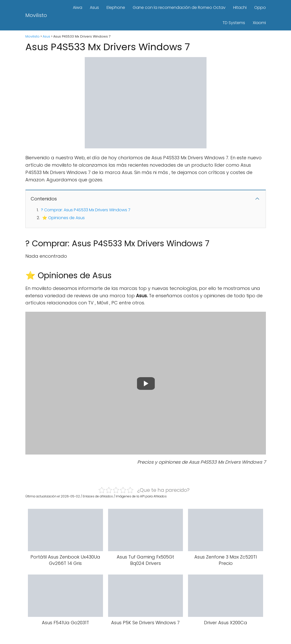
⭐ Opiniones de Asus (63, 218)
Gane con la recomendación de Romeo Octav (179, 7)
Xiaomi (259, 23)
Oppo (260, 7)
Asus (94, 7)
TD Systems (234, 23)
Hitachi (240, 7)
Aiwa (78, 7)
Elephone (116, 7)
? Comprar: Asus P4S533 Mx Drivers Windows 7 (86, 210)
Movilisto (36, 15)
